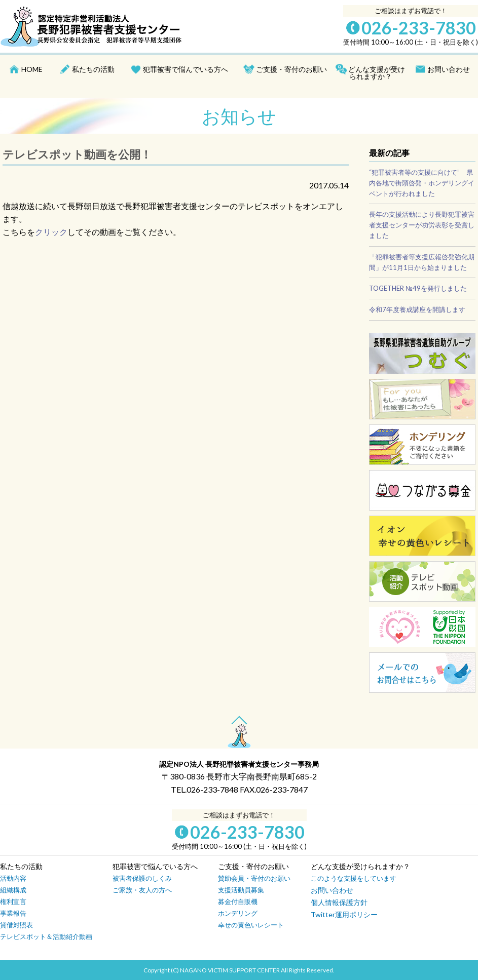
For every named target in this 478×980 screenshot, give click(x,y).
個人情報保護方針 (339, 902)
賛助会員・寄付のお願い (254, 878)
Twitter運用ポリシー (344, 914)
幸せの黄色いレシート (251, 925)
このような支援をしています (354, 878)
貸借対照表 (16, 925)
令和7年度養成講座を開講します (417, 309)
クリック (51, 232)
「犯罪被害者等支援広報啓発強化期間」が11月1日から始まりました (422, 262)
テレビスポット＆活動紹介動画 (46, 936)
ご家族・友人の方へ (142, 890)
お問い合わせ (449, 69)
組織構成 (13, 890)
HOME (32, 69)
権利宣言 (13, 901)
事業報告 (13, 913)
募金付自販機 (238, 901)
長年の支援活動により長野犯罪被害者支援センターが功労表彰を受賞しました (422, 225)
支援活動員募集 (241, 890)
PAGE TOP (239, 721)
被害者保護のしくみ (142, 878)
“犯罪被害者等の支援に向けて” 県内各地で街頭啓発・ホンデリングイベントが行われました (422, 183)
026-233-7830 (419, 28)
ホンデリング (238, 913)
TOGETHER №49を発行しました (418, 288)
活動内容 (13, 878)
